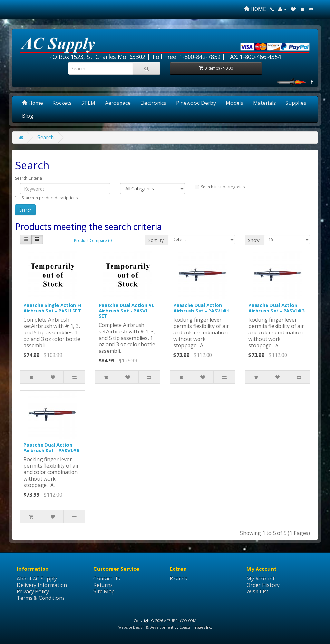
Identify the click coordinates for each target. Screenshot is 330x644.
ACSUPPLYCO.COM (180, 621)
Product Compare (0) (93, 240)
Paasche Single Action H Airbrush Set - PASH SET (52, 308)
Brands (179, 579)
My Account (261, 579)
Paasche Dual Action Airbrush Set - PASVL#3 (277, 308)
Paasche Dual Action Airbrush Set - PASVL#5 (52, 447)
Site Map (104, 591)
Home (32, 103)
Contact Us (107, 579)
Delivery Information (42, 585)
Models (234, 103)
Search (46, 137)
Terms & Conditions (41, 598)
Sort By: (156, 240)
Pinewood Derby (196, 103)
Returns (103, 585)
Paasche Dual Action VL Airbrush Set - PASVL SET (126, 310)
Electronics (153, 103)
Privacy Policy (33, 591)
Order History (263, 585)
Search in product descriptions (46, 198)
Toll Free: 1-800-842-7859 (186, 57)
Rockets (62, 103)
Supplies (296, 103)
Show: (254, 240)
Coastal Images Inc (195, 627)
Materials (264, 103)
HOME (255, 9)
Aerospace (118, 103)
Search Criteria (29, 178)
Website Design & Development (146, 627)
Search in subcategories (220, 187)
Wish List (257, 591)
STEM (88, 103)
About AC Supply (37, 579)
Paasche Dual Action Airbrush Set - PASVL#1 (201, 308)
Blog (28, 116)
